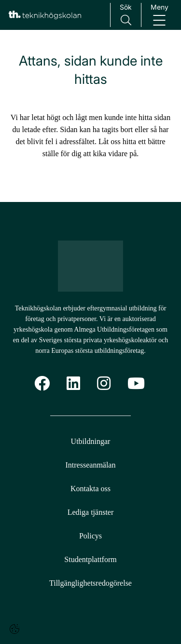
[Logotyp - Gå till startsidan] (91, 266)
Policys (90, 536)
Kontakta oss (90, 489)
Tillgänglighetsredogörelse (90, 583)
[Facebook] (42, 384)
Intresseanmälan (91, 465)
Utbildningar (91, 441)
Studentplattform (90, 559)
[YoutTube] (136, 384)
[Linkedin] (73, 384)
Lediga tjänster (91, 512)
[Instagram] (104, 384)
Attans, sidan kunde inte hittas (91, 70)
